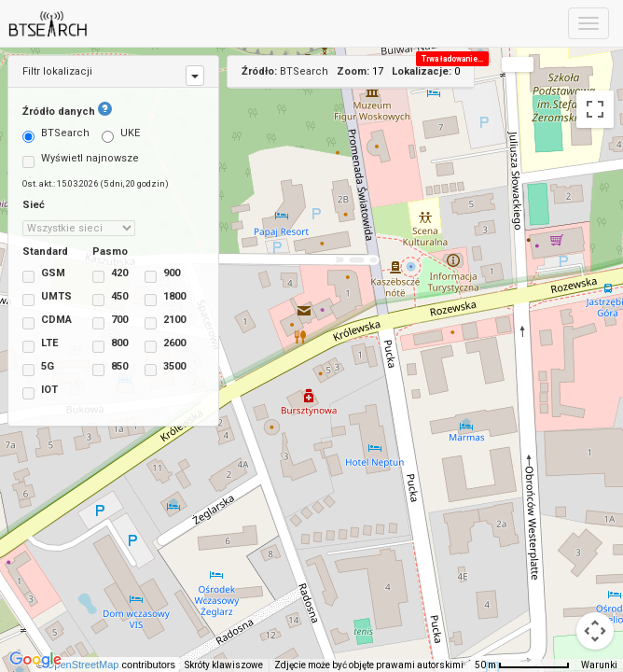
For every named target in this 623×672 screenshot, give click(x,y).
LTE (40, 345)
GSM (43, 275)
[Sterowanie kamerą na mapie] (595, 631)
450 (104, 298)
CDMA (43, 322)
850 (104, 368)
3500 (157, 368)
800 (104, 345)
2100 (157, 322)
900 (157, 275)
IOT (40, 392)
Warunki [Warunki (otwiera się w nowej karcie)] (599, 665)
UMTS (43, 298)
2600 (157, 345)
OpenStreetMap (93, 665)
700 (104, 322)
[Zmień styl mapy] (518, 64)
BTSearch (56, 135)
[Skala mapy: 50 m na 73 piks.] (522, 665)
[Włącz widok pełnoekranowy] (595, 109)
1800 (157, 298)
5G (38, 368)
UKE (121, 135)
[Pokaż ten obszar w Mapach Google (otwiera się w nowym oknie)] (35, 660)
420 (104, 275)
